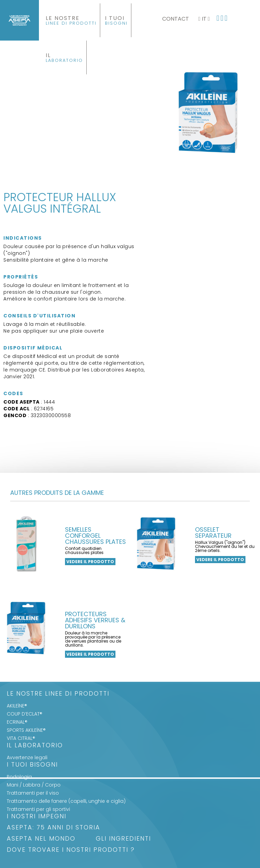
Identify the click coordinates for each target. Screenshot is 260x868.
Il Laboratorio (35, 746)
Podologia (19, 777)
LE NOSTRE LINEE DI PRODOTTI (58, 694)
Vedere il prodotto (90, 562)
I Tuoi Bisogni (32, 765)
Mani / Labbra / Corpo (34, 785)
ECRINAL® (17, 722)
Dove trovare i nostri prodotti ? (71, 850)
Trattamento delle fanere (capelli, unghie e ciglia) (66, 801)
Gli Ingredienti (123, 839)
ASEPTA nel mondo (41, 839)
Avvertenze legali (27, 757)
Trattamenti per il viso (33, 793)
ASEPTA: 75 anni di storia (53, 828)
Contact (176, 19)
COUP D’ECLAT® (25, 714)
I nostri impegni (37, 817)
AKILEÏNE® (17, 706)
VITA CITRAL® (21, 738)
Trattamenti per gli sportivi (38, 809)
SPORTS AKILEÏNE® (26, 730)
